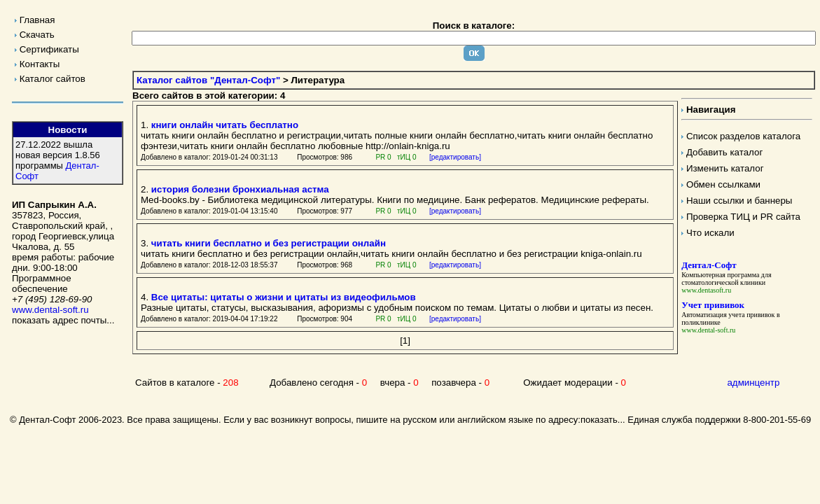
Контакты (40, 64)
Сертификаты (49, 49)
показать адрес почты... (63, 320)
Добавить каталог (724, 152)
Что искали (710, 233)
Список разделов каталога (743, 136)
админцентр (753, 383)
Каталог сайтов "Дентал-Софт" (208, 80)
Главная (37, 20)
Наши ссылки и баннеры (739, 201)
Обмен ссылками (723, 184)
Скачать (37, 35)
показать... (603, 420)
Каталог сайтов (53, 79)
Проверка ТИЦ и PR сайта (743, 217)
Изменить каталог (725, 168)
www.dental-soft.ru (50, 310)
